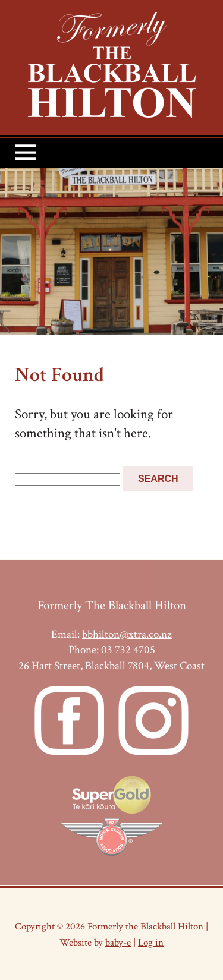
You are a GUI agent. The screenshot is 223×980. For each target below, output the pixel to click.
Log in (151, 942)
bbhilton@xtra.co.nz (127, 634)
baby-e (118, 942)
